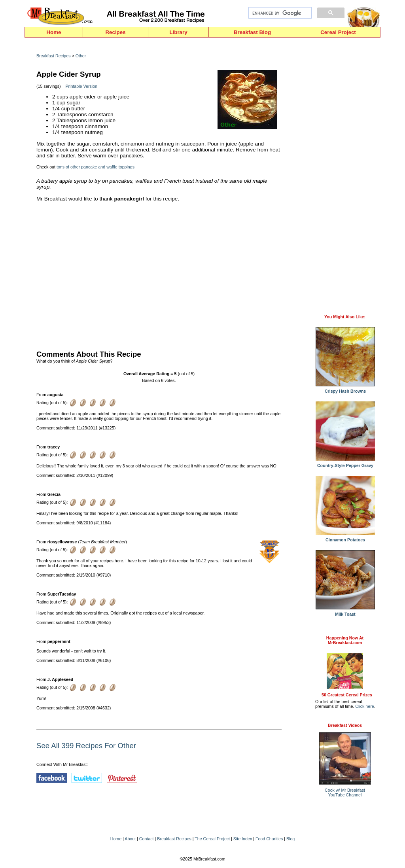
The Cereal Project (212, 839)
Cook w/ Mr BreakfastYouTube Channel (345, 792)
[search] (279, 13)
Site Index (243, 839)
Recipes (115, 32)
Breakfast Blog (252, 32)
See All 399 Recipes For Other (86, 746)
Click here (364, 706)
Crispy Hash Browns (345, 389)
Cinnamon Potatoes (345, 538)
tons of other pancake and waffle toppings (96, 167)
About (130, 839)
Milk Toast (345, 612)
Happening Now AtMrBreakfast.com (345, 640)
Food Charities (269, 839)
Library (178, 32)
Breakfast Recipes (53, 56)
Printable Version (81, 86)
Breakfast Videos (345, 725)
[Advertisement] (159, 274)
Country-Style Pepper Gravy (345, 463)
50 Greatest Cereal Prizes (347, 695)
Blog (291, 839)
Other (81, 56)
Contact (147, 839)
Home (54, 32)
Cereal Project (338, 32)
